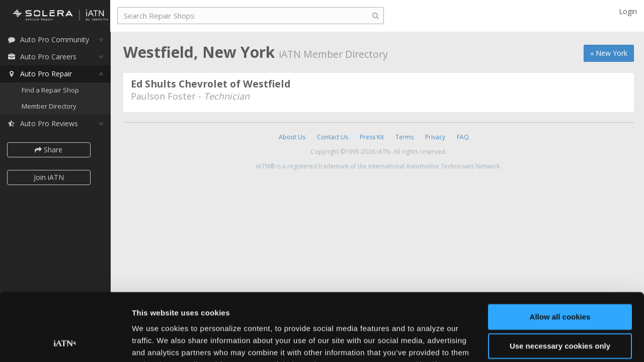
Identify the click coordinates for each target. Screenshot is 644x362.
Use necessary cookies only (560, 284)
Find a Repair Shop (53, 90)
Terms (405, 137)
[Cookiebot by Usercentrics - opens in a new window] (65, 342)
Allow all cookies (560, 255)
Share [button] (52, 150)
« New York (609, 53)
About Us (292, 137)
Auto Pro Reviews (45, 124)
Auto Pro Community (51, 40)
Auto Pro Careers (44, 57)
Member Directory (52, 107)
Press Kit (372, 137)
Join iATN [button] (51, 178)
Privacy (435, 137)
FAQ (463, 137)
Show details (155, 342)
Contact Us (333, 137)
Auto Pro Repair (42, 74)
